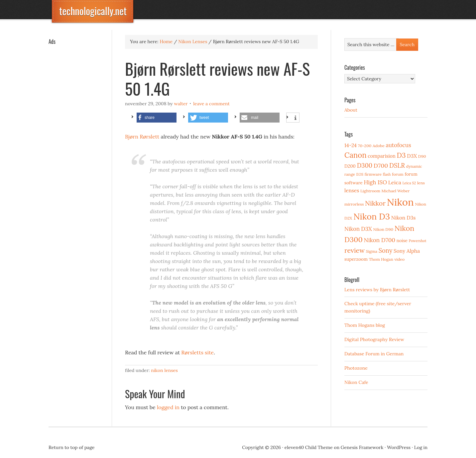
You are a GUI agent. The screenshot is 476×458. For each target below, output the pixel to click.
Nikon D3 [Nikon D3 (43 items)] (372, 216)
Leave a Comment (211, 104)
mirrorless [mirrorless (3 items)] (354, 204)
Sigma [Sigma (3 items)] (372, 251)
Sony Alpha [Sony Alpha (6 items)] (407, 251)
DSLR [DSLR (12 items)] (397, 165)
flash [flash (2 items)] (387, 174)
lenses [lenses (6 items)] (352, 190)
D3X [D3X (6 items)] (412, 156)
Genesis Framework (362, 447)
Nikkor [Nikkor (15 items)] (375, 203)
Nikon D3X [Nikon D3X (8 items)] (358, 229)
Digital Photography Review (374, 339)
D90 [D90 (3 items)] (422, 156)
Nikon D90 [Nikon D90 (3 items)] (383, 229)
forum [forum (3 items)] (398, 174)
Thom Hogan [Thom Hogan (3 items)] (381, 259)
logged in (168, 407)
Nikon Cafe (356, 382)
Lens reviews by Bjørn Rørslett (377, 290)
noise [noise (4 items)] (402, 240)
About (351, 110)
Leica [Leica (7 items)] (395, 182)
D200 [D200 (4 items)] (350, 166)
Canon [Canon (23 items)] (356, 155)
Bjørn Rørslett (142, 137)
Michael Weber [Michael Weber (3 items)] (396, 191)
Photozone (356, 368)
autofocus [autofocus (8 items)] (398, 145)
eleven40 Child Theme (309, 447)
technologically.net (93, 11)
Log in (421, 447)
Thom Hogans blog (365, 325)
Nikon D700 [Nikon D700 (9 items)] (380, 240)
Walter (181, 104)
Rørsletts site (197, 352)
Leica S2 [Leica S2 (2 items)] (409, 183)
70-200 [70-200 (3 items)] (365, 146)
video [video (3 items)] (399, 259)
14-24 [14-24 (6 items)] (351, 145)
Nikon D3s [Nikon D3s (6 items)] (404, 218)
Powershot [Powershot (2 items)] (418, 241)
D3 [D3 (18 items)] (401, 155)
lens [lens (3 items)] (421, 183)
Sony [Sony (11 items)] (386, 251)
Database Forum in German (374, 354)
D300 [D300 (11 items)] (365, 166)
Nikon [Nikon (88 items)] (400, 202)
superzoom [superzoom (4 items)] (356, 259)
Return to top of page (72, 447)
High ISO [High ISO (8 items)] (375, 182)
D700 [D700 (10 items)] (381, 166)
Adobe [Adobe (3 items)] (379, 146)
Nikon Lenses (164, 370)
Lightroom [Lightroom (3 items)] (370, 191)
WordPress (399, 447)
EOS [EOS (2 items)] (360, 174)
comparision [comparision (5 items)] (381, 156)
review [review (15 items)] (355, 250)
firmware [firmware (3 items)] (373, 174)
